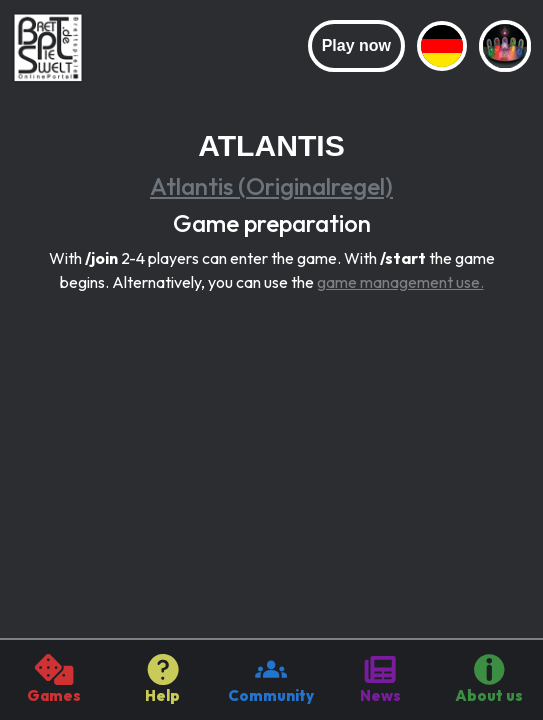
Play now (356, 45)
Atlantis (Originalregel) (271, 186)
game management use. (400, 282)
